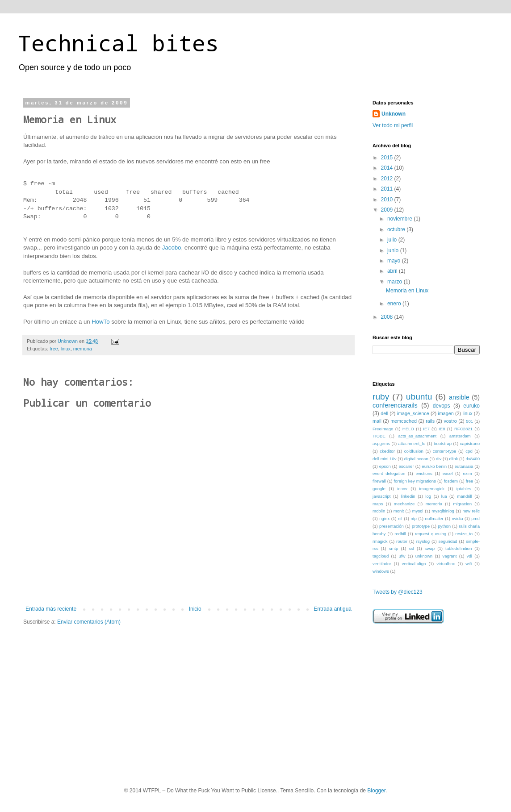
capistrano (470, 443)
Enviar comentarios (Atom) (89, 622)
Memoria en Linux (407, 291)
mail (377, 421)
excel (448, 473)
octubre (397, 229)
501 (469, 421)
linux (66, 349)
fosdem (451, 481)
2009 (388, 210)
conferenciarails (395, 405)
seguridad (448, 541)
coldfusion (414, 451)
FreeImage (383, 429)
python (444, 526)
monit (399, 511)
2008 (388, 317)
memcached (404, 421)
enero (395, 304)
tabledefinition (459, 548)
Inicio (195, 609)
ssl (411, 548)
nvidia (457, 518)
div (439, 459)
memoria (83, 349)
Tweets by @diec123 (398, 592)
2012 (388, 179)
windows (381, 571)
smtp (394, 548)
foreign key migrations (415, 481)
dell (384, 413)
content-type (445, 451)
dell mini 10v (385, 459)
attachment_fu (412, 443)
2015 (388, 158)
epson (385, 466)
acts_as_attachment (417, 436)
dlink (454, 459)
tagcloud (381, 556)
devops (442, 406)
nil (400, 518)
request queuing (431, 534)
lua (444, 496)
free (54, 349)
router (402, 541)
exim (467, 473)
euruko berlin (434, 466)
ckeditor (387, 451)
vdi (469, 556)
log (428, 496)
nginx (384, 518)
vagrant (449, 556)
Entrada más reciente (51, 609)
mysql (418, 511)
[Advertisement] (417, 684)
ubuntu (419, 397)
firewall (379, 481)
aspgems (381, 443)
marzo (396, 282)
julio (393, 240)
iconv (402, 489)
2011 (388, 189)
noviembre (400, 219)
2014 (388, 168)
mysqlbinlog (443, 511)
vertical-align (414, 564)
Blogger (376, 791)
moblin (379, 511)
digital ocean (416, 459)
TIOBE (379, 436)
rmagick (380, 541)
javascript (382, 496)
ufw (402, 556)
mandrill (465, 496)
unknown (424, 556)
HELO (408, 429)
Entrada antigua (333, 609)
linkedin (408, 496)
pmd (475, 518)
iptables (464, 489)
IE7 (426, 429)
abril (393, 271)
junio (394, 250)
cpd (469, 451)
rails (430, 421)
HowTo (101, 322)
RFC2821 (463, 429)
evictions (424, 473)
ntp (413, 518)
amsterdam (460, 436)
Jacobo (172, 248)
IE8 (442, 429)
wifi (469, 564)
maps (378, 504)
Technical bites (118, 43)
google (379, 489)
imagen (446, 413)
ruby (381, 397)
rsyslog (423, 541)
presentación (392, 526)
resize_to (464, 534)
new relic (471, 511)
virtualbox (446, 564)
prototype (421, 526)
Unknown (394, 114)
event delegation (389, 473)
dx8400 (473, 459)
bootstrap (443, 443)
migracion (462, 504)
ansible (459, 397)
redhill (400, 534)
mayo (395, 261)
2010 (388, 200)
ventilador (382, 564)
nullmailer (434, 518)
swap (430, 548)
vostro (450, 421)
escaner (406, 466)
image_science (413, 413)
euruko (471, 406)
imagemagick (432, 489)
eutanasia (464, 466)
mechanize (404, 504)
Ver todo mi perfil (393, 125)
